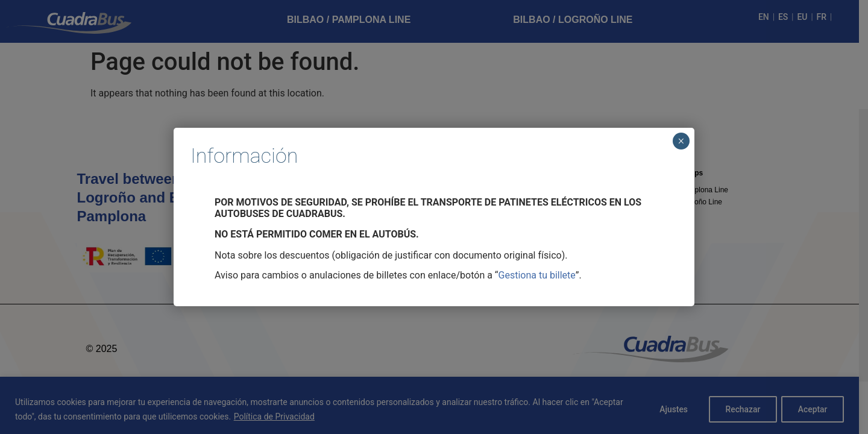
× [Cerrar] (681, 141)
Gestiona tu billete (537, 275)
